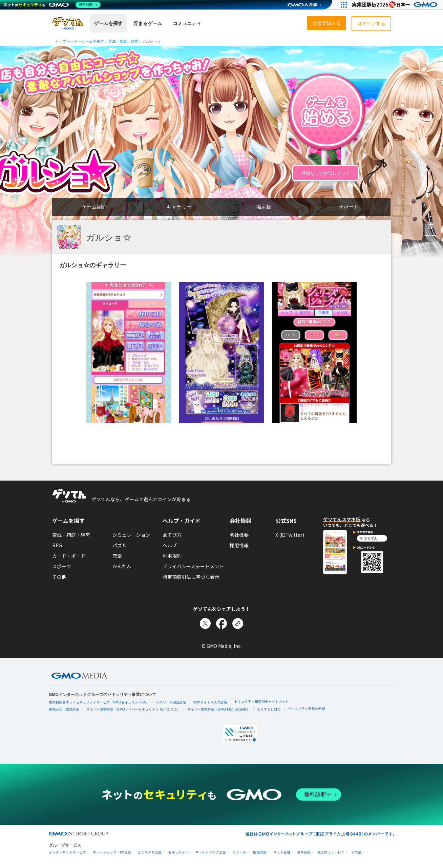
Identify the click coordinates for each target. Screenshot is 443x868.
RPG (57, 545)
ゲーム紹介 (94, 207)
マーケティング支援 (211, 852)
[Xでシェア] (205, 623)
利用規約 (172, 556)
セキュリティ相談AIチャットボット (261, 702)
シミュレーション (131, 535)
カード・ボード (69, 556)
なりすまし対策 (269, 709)
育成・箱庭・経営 (71, 535)
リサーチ (239, 852)
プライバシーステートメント (193, 566)
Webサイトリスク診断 (210, 702)
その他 (59, 577)
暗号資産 (304, 852)
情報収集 (260, 852)
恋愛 (117, 556)
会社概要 (239, 535)
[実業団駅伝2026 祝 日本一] (396, 5)
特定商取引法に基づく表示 (191, 577)
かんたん (122, 566)
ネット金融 (282, 852)
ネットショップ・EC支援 (112, 852)
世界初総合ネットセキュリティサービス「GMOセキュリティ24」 (99, 702)
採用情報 (239, 545)
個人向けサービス (331, 852)
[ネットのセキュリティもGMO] (52, 5)
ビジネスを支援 (150, 852)
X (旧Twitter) (290, 535)
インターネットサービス (67, 852)
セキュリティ (178, 852)
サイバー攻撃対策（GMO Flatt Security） (219, 709)
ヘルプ (170, 545)
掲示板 (264, 207)
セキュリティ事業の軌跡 (307, 709)
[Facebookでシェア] (221, 623)
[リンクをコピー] (238, 623)
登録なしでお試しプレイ (326, 173)
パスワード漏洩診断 (171, 702)
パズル (120, 545)
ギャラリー (179, 207)
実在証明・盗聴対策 (64, 709)
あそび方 (172, 535)
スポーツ (62, 566)
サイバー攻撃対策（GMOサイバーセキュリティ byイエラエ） (133, 709)
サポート (349, 207)
